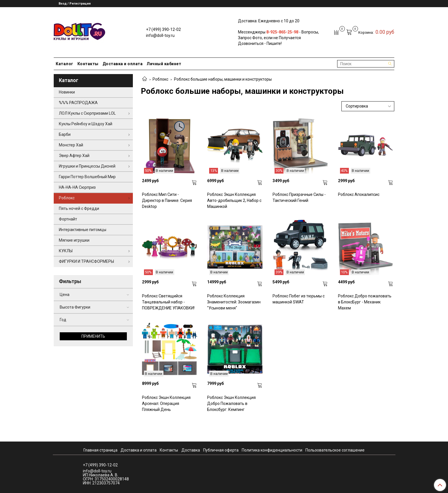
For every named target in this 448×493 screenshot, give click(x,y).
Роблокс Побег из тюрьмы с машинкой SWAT (299, 299)
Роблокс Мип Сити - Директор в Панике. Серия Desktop (167, 200)
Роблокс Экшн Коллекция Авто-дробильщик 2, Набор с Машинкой (234, 200)
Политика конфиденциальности (272, 450)
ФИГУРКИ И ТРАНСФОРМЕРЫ (86, 261)
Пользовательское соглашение (335, 450)
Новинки (67, 92)
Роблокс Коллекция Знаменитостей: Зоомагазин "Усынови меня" (234, 302)
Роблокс (160, 79)
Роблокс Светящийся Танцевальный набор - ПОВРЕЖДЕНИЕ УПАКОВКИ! (168, 302)
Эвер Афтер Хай (74, 156)
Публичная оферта (221, 450)
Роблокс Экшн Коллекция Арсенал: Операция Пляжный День (166, 403)
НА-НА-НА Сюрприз (77, 187)
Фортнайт (68, 219)
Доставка (191, 450)
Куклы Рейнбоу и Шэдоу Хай (86, 124)
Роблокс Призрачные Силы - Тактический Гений (299, 197)
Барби (65, 134)
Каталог (65, 64)
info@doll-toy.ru (160, 35)
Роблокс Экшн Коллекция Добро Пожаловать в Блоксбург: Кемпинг (231, 403)
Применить (93, 336)
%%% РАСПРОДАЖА (78, 103)
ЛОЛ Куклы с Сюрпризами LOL (87, 113)
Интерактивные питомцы (83, 230)
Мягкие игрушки (74, 240)
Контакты (88, 64)
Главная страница (100, 450)
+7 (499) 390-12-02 (163, 29)
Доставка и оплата (123, 64)
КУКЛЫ (66, 251)
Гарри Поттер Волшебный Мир (87, 177)
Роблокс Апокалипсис (359, 194)
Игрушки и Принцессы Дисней (87, 166)
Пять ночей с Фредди (79, 208)
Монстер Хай (71, 145)
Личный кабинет (164, 64)
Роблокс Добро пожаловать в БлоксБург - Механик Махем (365, 302)
